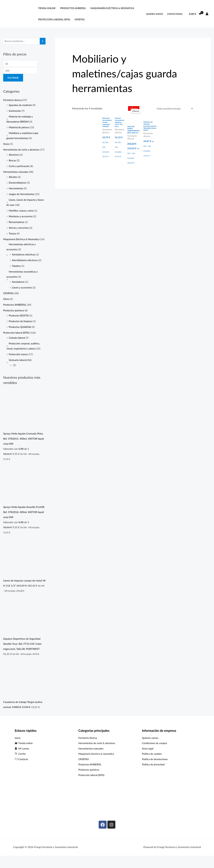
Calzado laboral (17, 349)
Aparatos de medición (21, 106)
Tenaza (13, 239)
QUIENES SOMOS (154, 14)
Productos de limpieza (21, 332)
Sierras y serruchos (19, 234)
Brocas (12, 166)
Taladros (17, 277)
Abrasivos (14, 160)
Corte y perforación (20, 172)
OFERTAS (80, 19)
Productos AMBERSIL (15, 316)
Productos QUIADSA (20, 338)
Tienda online (47, 8)
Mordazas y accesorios (21, 222)
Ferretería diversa (13, 101)
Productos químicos (14, 321)
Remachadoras (17, 228)
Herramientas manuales (16, 178)
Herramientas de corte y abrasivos (22, 150)
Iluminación (15, 111)
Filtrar (13, 79)
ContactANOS (175, 14)
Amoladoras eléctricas (24, 265)
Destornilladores (18, 188)
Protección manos (19, 365)
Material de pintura (19, 128)
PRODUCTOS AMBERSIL (73, 8)
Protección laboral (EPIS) (17, 343)
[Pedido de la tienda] (173, 109)
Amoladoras (19, 293)
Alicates (13, 183)
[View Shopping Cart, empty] (195, 14)
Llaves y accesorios (22, 298)
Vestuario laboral (18, 371)
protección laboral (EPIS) (54, 19)
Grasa (6, 145)
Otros (6, 310)
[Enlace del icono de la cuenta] (207, 14)
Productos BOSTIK (19, 326)
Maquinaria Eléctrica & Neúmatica (22, 245)
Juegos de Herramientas (22, 200)
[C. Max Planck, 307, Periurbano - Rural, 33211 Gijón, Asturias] (171, 806)
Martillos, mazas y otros (22, 216)
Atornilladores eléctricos (25, 271)
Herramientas (16, 194)
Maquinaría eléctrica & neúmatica (112, 8)
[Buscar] (43, 41)
